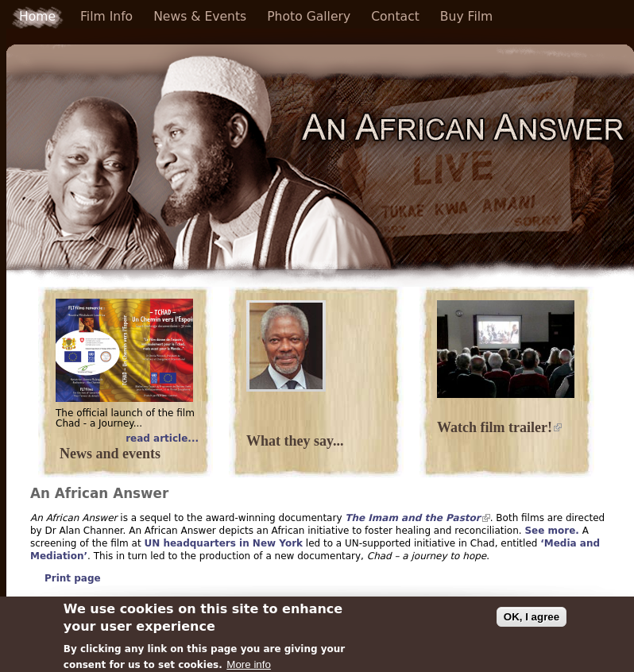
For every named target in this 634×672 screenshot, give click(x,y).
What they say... (295, 441)
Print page (73, 578)
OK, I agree (532, 621)
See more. (551, 531)
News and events (110, 454)
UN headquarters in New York (223, 543)
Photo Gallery (309, 17)
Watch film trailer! (499, 427)
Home (37, 17)
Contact (395, 17)
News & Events (200, 17)
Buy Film (466, 17)
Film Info (106, 17)
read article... (162, 439)
